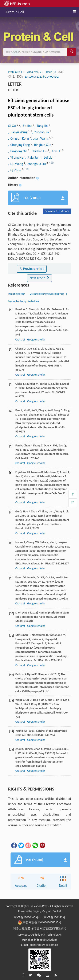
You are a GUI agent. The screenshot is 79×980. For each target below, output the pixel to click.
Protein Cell (15, 11)
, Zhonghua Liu (36, 164)
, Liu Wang (16, 164)
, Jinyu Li (56, 151)
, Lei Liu (47, 157)
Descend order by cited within (23, 301)
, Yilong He (16, 157)
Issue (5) (51, 72)
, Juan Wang (40, 138)
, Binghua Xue (42, 145)
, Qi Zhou (15, 170)
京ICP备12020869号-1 (27, 917)
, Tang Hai (42, 126)
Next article (39, 278)
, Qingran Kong (19, 138)
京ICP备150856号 (54, 917)
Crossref (20, 340)
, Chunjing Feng (19, 145)
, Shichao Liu (39, 151)
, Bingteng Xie (18, 151)
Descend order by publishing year (47, 294)
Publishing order (16, 294)
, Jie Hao (27, 126)
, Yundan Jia (41, 132)
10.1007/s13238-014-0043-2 (42, 77)
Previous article (32, 269)
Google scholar (36, 340)
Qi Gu (12, 126)
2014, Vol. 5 (34, 72)
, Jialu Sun (33, 157)
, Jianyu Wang (18, 132)
